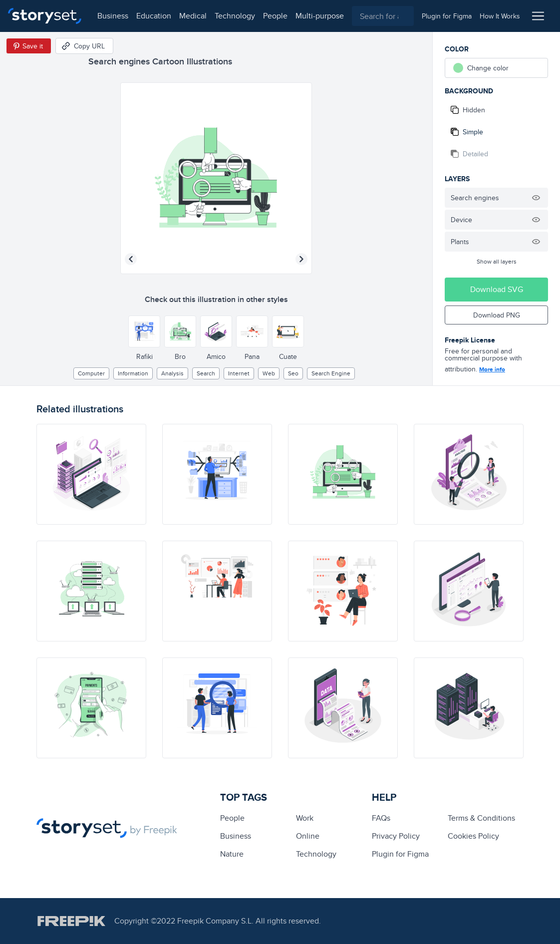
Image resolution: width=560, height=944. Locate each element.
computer (91, 373)
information (133, 373)
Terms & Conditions (481, 818)
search (206, 373)
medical (193, 16)
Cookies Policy (473, 836)
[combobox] (383, 16)
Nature (232, 854)
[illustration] (91, 474)
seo (293, 373)
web (269, 373)
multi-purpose (320, 16)
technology (235, 16)
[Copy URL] (84, 46)
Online (308, 836)
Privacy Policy (396, 836)
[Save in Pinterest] (29, 46)
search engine (331, 373)
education (154, 16)
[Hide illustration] (536, 198)
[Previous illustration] (131, 259)
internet (239, 373)
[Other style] (144, 331)
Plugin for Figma (400, 854)
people (275, 16)
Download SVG (497, 289)
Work (305, 818)
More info (492, 369)
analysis (172, 373)
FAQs (381, 818)
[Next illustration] (301, 259)
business (113, 16)
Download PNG (497, 315)
